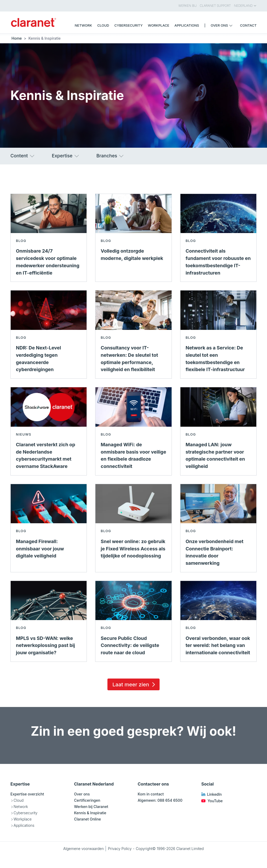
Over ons (82, 794)
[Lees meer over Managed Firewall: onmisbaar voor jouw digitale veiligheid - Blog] (49, 528)
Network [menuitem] (83, 25)
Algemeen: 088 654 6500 (160, 800)
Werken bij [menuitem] (187, 6)
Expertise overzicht (27, 794)
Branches (110, 156)
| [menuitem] (205, 25)
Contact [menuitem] (248, 25)
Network (21, 807)
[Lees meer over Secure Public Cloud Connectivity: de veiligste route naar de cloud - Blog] (133, 621)
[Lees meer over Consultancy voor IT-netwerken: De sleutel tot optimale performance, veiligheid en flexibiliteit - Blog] (133, 334)
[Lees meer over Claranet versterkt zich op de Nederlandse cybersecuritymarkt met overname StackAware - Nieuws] (49, 431)
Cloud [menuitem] (103, 25)
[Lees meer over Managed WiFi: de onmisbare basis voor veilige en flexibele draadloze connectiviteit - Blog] (133, 431)
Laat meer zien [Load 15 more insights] (135, 685)
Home (17, 38)
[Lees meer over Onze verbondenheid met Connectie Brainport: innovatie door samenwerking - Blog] (218, 528)
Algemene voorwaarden (83, 849)
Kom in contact (151, 794)
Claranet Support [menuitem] (215, 6)
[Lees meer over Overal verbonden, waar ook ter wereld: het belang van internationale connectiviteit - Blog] (218, 621)
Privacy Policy (120, 849)
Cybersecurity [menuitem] (128, 25)
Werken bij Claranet (91, 807)
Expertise (66, 156)
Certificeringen (87, 800)
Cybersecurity (26, 813)
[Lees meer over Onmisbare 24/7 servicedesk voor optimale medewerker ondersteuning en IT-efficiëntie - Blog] (49, 238)
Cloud (19, 800)
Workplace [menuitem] (159, 25)
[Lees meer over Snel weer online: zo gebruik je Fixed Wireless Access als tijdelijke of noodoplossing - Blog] (133, 528)
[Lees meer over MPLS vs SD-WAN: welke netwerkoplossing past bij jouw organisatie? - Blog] (49, 621)
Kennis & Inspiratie (90, 813)
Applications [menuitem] (187, 25)
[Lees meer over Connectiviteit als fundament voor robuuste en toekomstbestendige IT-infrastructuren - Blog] (218, 238)
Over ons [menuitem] (223, 25)
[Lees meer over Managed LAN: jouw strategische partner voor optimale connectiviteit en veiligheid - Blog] (218, 431)
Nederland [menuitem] (245, 6)
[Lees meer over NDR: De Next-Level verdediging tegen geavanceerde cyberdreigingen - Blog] (49, 334)
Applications (24, 825)
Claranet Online (87, 819)
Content (23, 156)
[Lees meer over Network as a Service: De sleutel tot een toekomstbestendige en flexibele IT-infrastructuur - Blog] (218, 334)
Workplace (23, 819)
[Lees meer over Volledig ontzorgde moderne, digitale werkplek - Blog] (133, 238)
